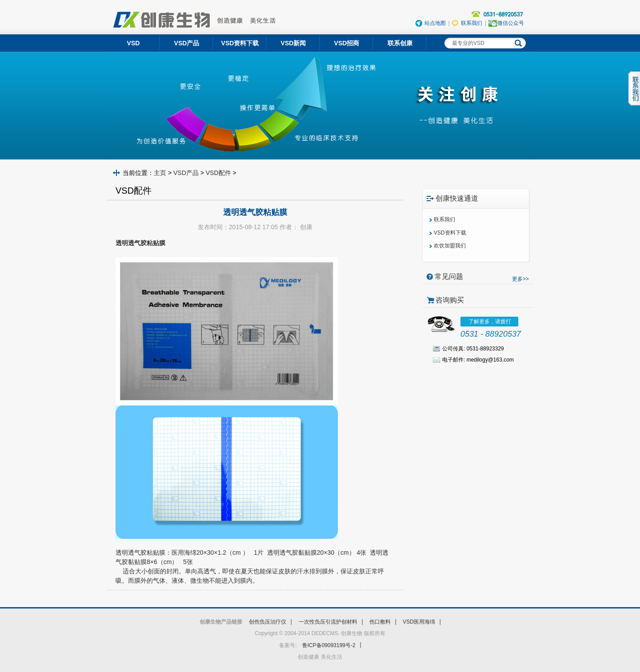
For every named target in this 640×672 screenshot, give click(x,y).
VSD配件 (218, 173)
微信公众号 (511, 23)
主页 (160, 173)
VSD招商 (347, 43)
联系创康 (400, 43)
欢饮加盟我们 (450, 246)
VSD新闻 (294, 43)
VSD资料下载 (240, 43)
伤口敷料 (380, 622)
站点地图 (435, 23)
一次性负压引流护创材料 (328, 622)
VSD (134, 43)
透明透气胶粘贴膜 (140, 553)
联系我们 (472, 23)
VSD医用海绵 (419, 622)
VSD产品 (186, 173)
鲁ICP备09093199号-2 (329, 645)
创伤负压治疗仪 (268, 622)
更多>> (520, 279)
